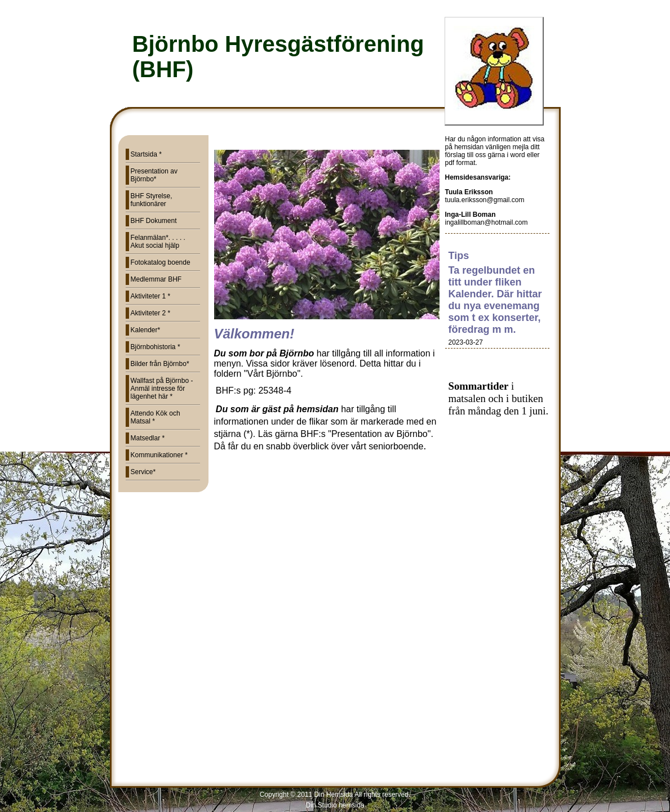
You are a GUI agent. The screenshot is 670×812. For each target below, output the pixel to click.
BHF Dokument (154, 221)
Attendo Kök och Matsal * (156, 417)
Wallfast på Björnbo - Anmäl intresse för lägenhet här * (162, 389)
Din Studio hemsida (335, 805)
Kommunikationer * (159, 455)
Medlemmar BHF (156, 279)
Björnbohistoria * (156, 347)
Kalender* (146, 330)
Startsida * (146, 154)
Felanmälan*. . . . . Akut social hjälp (158, 242)
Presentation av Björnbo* (154, 175)
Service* (143, 472)
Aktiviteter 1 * (151, 296)
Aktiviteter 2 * (151, 313)
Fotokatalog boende (161, 262)
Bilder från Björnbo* (160, 364)
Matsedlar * (148, 438)
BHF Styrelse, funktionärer (152, 200)
